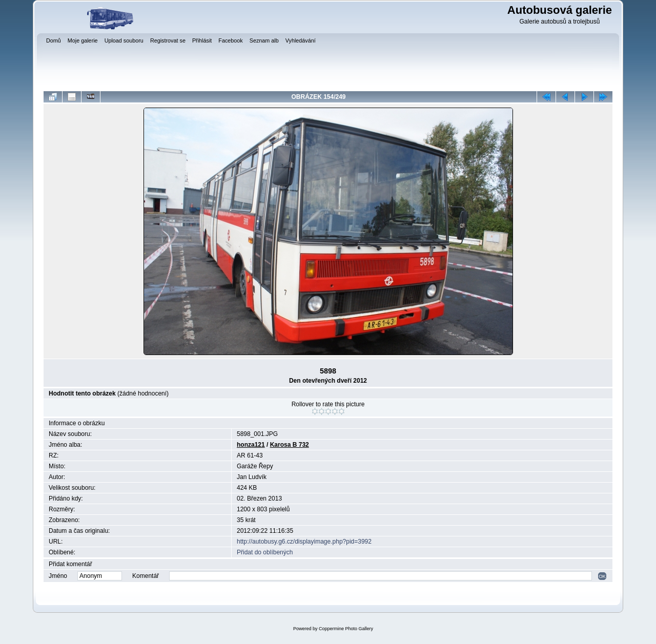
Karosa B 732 (290, 445)
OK (602, 576)
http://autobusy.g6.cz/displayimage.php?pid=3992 (304, 542)
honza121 (251, 445)
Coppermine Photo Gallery (346, 629)
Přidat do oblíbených (265, 552)
